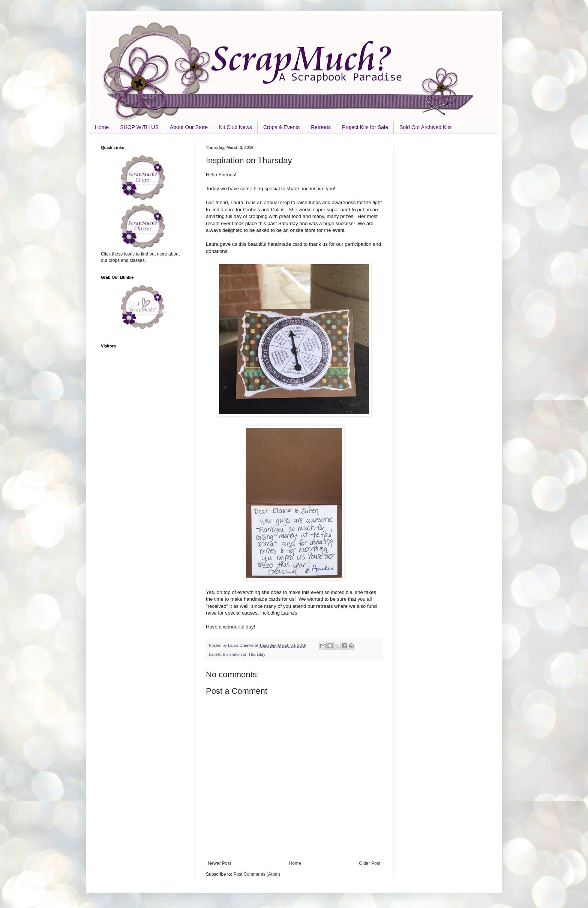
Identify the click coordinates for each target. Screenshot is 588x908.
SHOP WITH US (139, 127)
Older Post (370, 863)
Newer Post (219, 863)
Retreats (321, 127)
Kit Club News (235, 127)
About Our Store (189, 127)
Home (102, 127)
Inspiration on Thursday (244, 654)
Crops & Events (281, 127)
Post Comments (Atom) (257, 874)
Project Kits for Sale (365, 127)
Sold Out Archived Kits (425, 127)
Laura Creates (241, 645)
